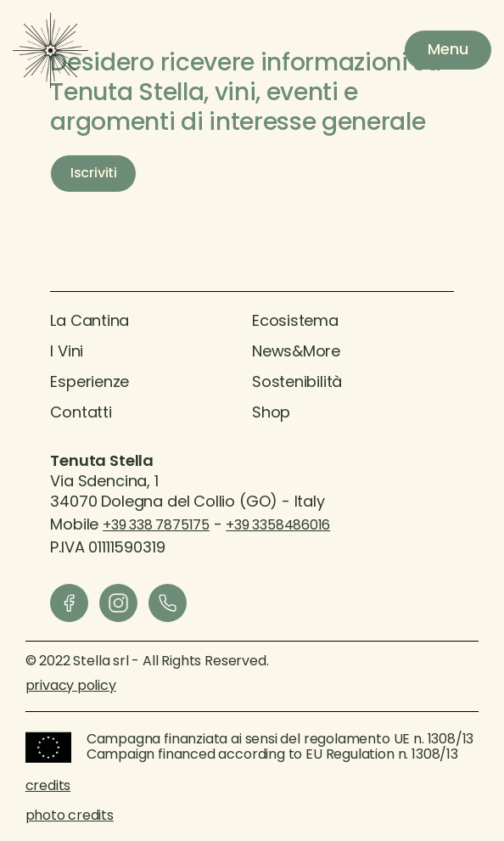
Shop (271, 414)
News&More (296, 353)
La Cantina (90, 322)
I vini (67, 353)
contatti (81, 414)
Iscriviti (94, 174)
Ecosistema (295, 322)
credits (48, 787)
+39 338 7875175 (156, 526)
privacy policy (71, 687)
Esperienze (90, 383)
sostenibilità (297, 383)
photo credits (70, 816)
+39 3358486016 (278, 526)
